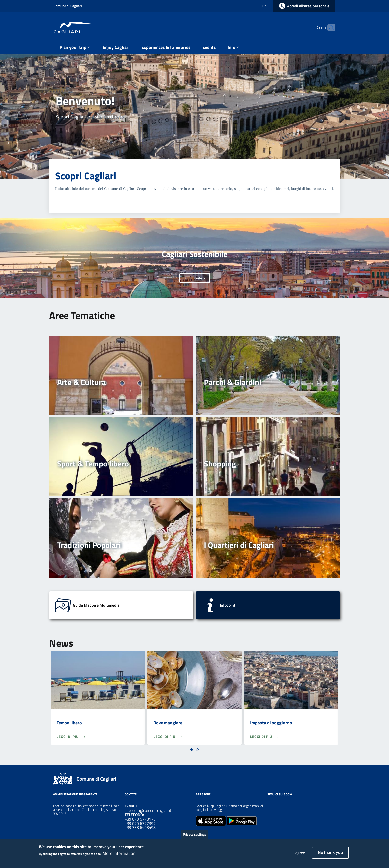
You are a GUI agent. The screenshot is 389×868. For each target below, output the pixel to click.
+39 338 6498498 (140, 827)
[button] (192, 750)
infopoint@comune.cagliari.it (148, 810)
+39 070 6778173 (140, 819)
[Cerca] (329, 28)
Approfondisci (195, 278)
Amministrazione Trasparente (75, 794)
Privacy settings (195, 837)
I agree (299, 855)
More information (119, 856)
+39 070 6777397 (140, 823)
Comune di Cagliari (68, 6)
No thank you (330, 855)
